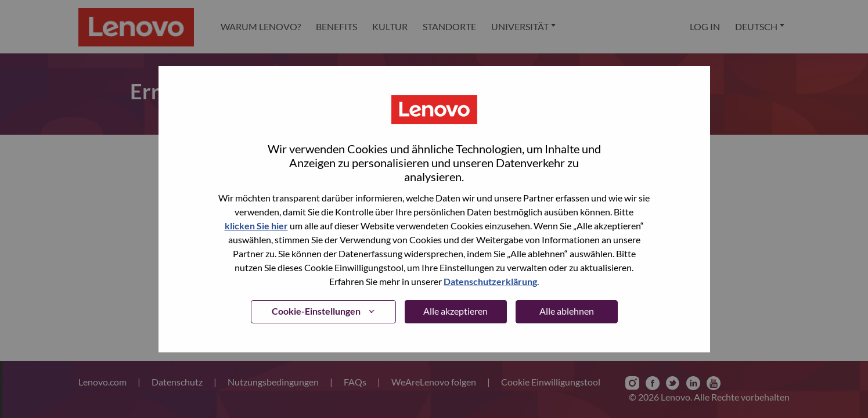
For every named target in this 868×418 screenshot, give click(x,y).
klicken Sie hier (256, 226)
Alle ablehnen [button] (567, 311)
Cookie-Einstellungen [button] (316, 311)
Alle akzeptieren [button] (455, 311)
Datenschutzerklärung (490, 281)
